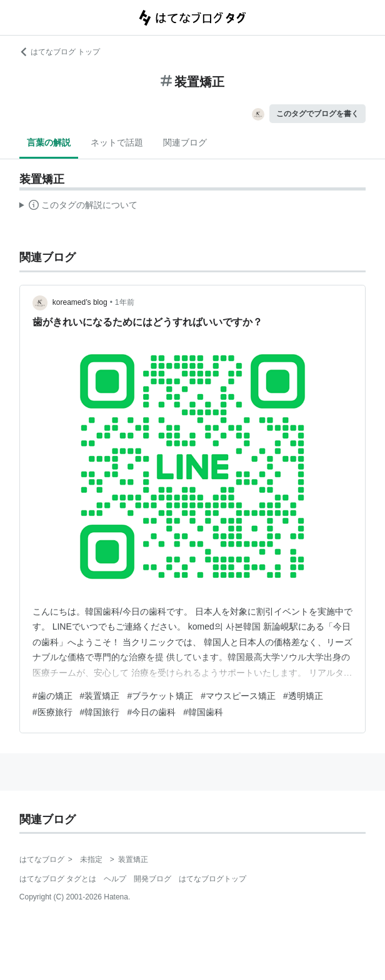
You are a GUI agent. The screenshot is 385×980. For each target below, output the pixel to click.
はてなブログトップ (212, 879)
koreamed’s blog (80, 302)
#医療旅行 (52, 712)
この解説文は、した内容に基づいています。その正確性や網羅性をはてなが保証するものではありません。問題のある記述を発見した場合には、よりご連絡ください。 (78, 207)
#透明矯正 (303, 696)
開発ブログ (152, 879)
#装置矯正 (100, 696)
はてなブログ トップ (60, 52)
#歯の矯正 (52, 696)
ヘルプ (115, 879)
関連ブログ (185, 142)
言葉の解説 (49, 142)
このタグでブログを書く (317, 114)
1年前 (125, 302)
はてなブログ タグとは (58, 879)
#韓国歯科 (203, 712)
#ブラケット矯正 (160, 696)
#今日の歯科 (151, 712)
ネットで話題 (117, 142)
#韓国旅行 (100, 712)
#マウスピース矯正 (238, 696)
